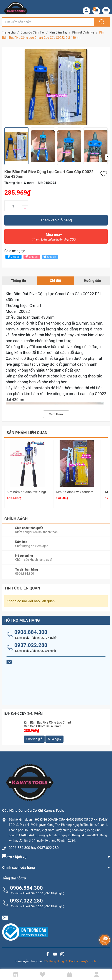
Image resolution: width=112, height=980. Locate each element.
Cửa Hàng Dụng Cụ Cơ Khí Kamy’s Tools (70, 961)
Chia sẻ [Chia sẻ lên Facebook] (13, 257)
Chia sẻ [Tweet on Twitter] (49, 257)
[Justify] (101, 22)
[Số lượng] (13, 206)
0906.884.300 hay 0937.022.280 (34, 848)
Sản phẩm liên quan (27, 433)
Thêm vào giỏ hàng (56, 220)
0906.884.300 (31, 632)
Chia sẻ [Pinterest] (31, 257)
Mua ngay (54, 238)
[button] (107, 157)
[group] (56, 87)
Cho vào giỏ (34, 739)
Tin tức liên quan (22, 588)
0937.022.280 (31, 645)
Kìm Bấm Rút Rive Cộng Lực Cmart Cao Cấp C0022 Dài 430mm (48, 724)
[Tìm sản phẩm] (48, 22)
